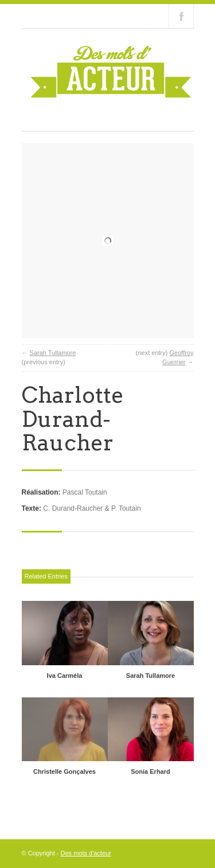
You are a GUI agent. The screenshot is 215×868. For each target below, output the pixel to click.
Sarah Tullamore (53, 353)
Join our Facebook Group (181, 16)
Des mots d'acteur (86, 853)
